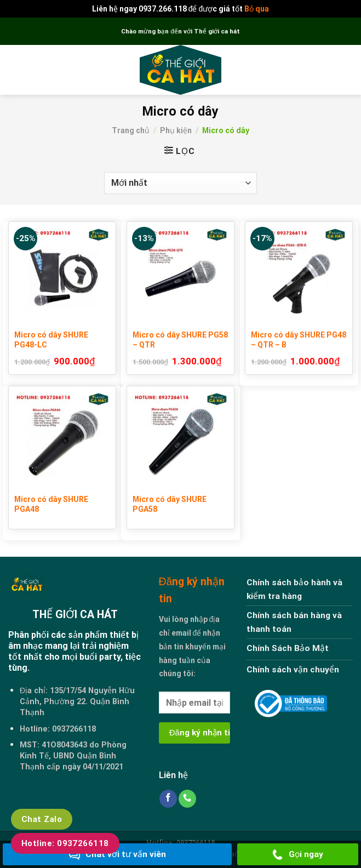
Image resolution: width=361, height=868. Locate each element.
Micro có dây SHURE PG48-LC (51, 340)
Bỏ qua (257, 9)
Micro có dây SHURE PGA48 (51, 504)
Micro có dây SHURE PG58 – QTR (180, 340)
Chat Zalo (42, 819)
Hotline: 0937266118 (65, 843)
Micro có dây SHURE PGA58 (170, 504)
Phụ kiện (176, 130)
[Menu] (15, 70)
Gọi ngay (298, 855)
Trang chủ (131, 130)
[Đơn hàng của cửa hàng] (180, 183)
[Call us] (187, 799)
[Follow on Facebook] (168, 799)
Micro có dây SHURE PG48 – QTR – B (299, 340)
